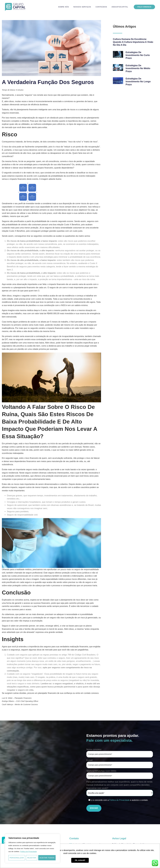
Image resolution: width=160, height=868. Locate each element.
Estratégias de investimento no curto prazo (138, 55)
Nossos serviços (82, 7)
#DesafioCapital (120, 7)
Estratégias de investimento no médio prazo (138, 68)
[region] (32, 848)
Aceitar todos (47, 858)
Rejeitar (32, 858)
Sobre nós (63, 7)
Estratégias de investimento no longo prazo (138, 82)
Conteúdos (101, 7)
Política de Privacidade (28, 852)
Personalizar (17, 858)
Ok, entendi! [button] (80, 860)
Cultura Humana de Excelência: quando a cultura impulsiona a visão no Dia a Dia (133, 42)
